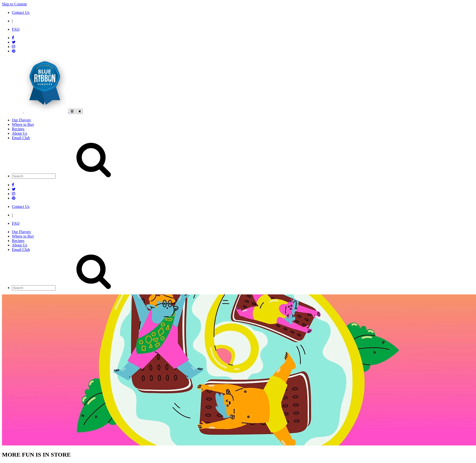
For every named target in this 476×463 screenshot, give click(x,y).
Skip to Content (14, 4)
